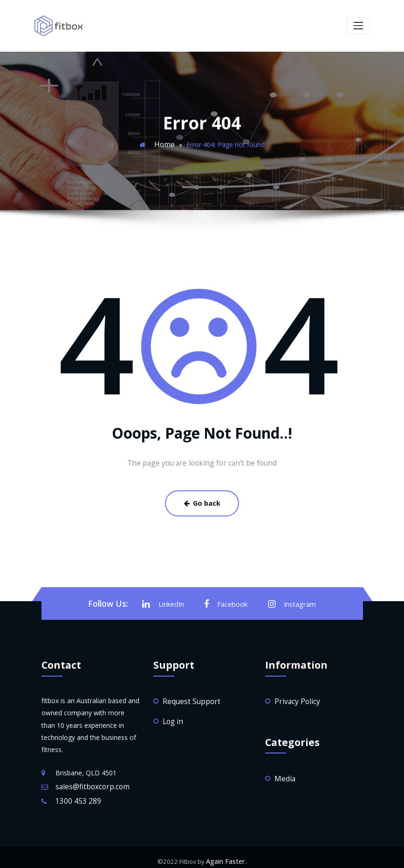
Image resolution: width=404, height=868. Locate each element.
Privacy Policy (295, 696)
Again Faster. (226, 854)
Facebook (227, 600)
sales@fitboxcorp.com (89, 782)
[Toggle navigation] (358, 25)
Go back (202, 501)
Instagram (290, 600)
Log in (172, 715)
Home (164, 143)
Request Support (188, 696)
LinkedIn (166, 600)
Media (284, 772)
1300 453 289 (76, 795)
